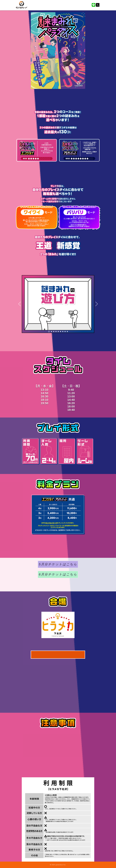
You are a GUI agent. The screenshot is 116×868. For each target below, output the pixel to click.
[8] (65, 332)
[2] (51, 332)
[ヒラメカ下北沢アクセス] (58, 655)
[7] (63, 332)
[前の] (20, 304)
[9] (67, 332)
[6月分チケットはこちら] (58, 574)
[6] (61, 332)
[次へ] (97, 304)
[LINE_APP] (94, 5)
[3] (54, 332)
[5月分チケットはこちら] (58, 564)
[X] (98, 5)
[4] (56, 332)
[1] (49, 332)
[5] (58, 332)
